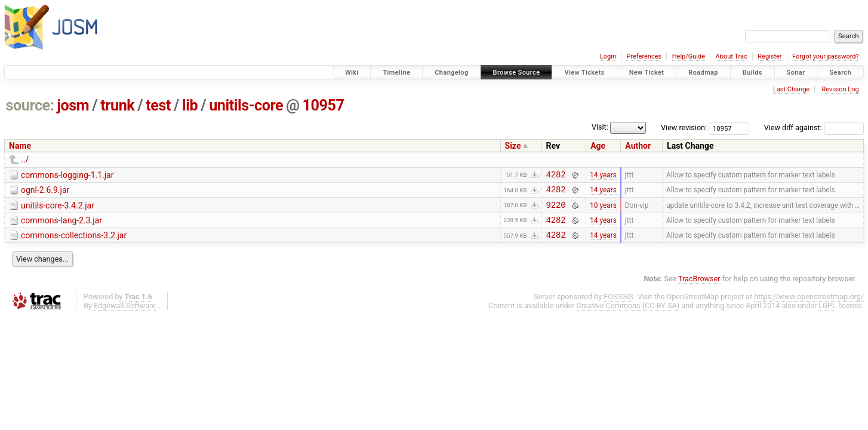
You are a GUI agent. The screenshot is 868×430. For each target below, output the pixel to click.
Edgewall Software (125, 314)
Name (20, 146)
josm (73, 105)
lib (190, 105)
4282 (556, 176)
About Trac (732, 56)
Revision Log (840, 89)
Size (513, 146)
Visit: (600, 127)
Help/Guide (689, 56)
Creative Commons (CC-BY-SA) (628, 314)
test (158, 105)
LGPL (827, 314)
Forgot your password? (826, 56)
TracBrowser (699, 288)
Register (769, 56)
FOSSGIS (618, 305)
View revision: (684, 128)
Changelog (451, 73)
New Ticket (647, 73)
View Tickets (584, 73)
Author (638, 146)
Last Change (791, 89)
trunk (117, 105)
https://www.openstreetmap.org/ (809, 305)
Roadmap (703, 73)
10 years (603, 210)
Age (598, 146)
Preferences (644, 56)
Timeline (396, 73)
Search (840, 73)
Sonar (796, 73)
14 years (603, 176)
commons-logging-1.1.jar (67, 175)
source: (30, 105)
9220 (556, 210)
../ (25, 159)
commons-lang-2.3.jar (61, 226)
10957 (323, 105)
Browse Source (517, 73)
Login (608, 56)
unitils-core (246, 105)
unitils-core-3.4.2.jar (58, 209)
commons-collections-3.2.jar (74, 242)
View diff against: (814, 128)
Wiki (352, 73)
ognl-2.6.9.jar (45, 192)
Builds (752, 73)
